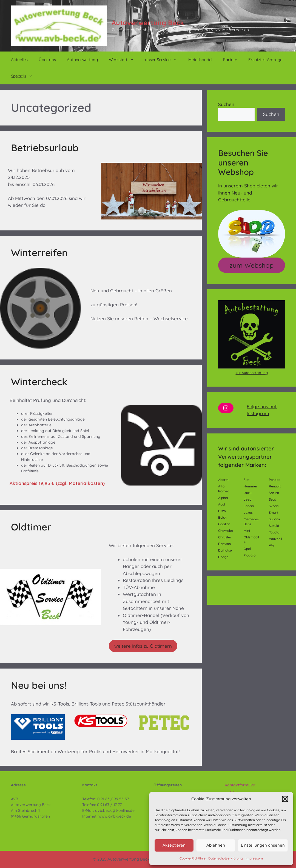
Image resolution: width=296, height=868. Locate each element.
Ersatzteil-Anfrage (265, 60)
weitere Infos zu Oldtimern (143, 646)
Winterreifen (39, 253)
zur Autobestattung (252, 373)
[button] (285, 799)
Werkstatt (124, 60)
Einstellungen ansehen (263, 845)
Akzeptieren (174, 845)
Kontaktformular (240, 785)
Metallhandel (200, 60)
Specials (25, 76)
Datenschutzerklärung (226, 858)
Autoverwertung (82, 60)
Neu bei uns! (39, 685)
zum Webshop (252, 265)
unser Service (164, 60)
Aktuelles (19, 60)
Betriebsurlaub (45, 148)
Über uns (47, 60)
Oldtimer (31, 527)
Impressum (254, 858)
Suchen (226, 104)
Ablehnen (216, 845)
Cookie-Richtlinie (193, 858)
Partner (230, 60)
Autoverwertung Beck (148, 23)
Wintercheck (39, 382)
